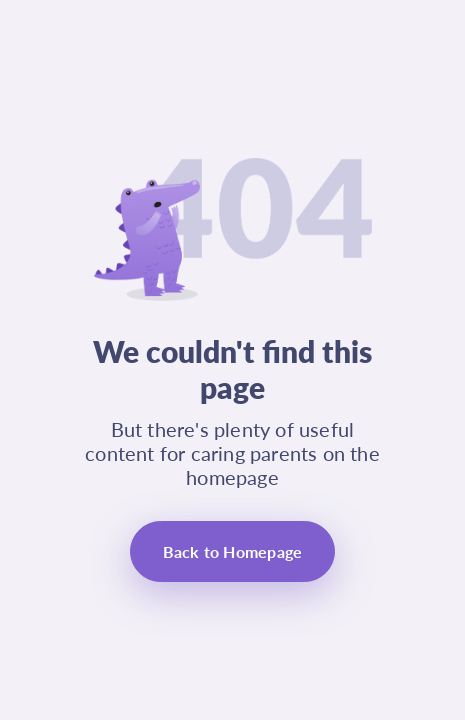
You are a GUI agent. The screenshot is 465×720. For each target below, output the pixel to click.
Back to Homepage (233, 551)
